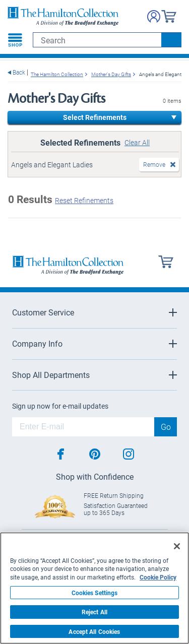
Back (19, 72)
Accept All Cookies (94, 631)
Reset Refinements (84, 200)
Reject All (94, 612)
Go (166, 427)
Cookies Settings (95, 593)
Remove (154, 164)
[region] (94, 588)
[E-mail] (83, 427)
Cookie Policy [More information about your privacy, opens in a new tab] (158, 577)
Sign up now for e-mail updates (60, 406)
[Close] (177, 546)
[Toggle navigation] (15, 40)
